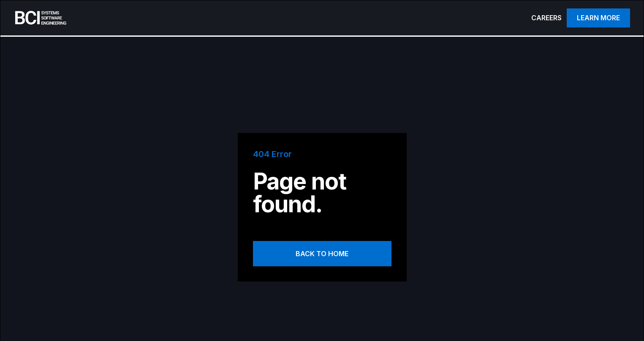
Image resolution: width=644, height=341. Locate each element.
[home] (133, 18)
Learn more (598, 18)
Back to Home (322, 254)
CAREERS (546, 18)
